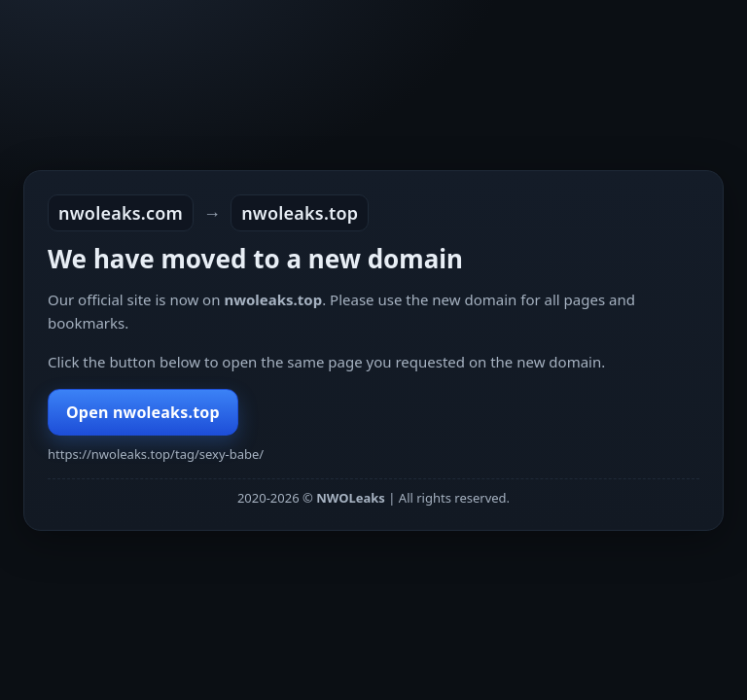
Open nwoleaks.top (143, 412)
